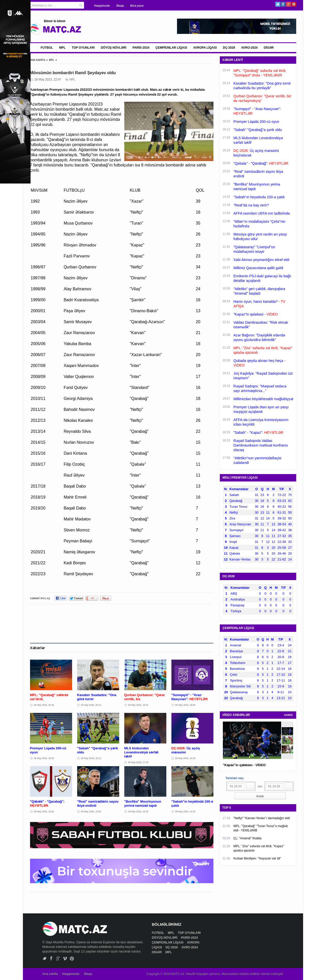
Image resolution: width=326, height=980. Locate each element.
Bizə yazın (137, 6)
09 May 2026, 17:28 (138, 762)
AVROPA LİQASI (205, 48)
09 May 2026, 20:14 (91, 705)
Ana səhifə (50, 974)
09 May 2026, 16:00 (44, 812)
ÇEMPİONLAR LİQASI (171, 48)
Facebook (283, 4)
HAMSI (289, 715)
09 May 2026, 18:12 (91, 758)
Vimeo (65, 958)
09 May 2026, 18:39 (185, 705)
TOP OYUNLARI (83, 48)
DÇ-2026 (229, 48)
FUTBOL (47, 48)
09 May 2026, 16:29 (185, 758)
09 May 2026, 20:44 (44, 705)
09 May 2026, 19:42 (138, 705)
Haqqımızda (102, 6)
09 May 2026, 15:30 (138, 812)
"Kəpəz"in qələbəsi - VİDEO (244, 765)
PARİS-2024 (141, 48)
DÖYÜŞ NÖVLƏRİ (114, 48)
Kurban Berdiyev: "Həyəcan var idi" (257, 858)
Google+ (288, 4)
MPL (62, 48)
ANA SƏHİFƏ (38, 60)
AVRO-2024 (249, 48)
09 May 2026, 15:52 (91, 812)
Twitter (278, 4)
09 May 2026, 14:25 (185, 812)
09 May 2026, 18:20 (44, 758)
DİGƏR (269, 48)
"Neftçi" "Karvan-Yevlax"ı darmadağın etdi (262, 818)
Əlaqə (120, 6)
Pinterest (294, 4)
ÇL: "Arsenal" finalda (248, 838)
